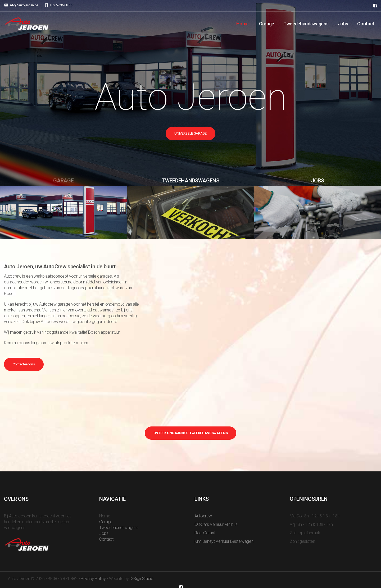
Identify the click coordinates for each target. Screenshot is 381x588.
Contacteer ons (24, 364)
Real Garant (205, 533)
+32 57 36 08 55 (61, 5)
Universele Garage (190, 133)
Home (242, 24)
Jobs (343, 24)
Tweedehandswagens (306, 24)
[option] (190, 93)
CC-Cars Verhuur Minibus (216, 524)
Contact (366, 24)
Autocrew (203, 516)
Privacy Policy (93, 579)
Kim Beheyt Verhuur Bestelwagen (224, 541)
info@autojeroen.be (24, 5)
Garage (267, 24)
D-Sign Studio (142, 579)
